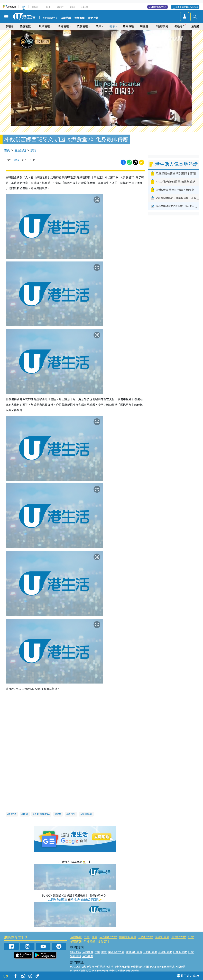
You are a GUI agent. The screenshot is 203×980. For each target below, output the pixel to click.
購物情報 (63, 26)
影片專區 (128, 26)
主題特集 (197, 26)
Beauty (60, 7)
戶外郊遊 (89, 942)
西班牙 (72, 814)
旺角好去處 (179, 937)
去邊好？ (180, 26)
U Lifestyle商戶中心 (158, 7)
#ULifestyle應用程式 (162, 967)
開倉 (95, 937)
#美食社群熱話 (96, 967)
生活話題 (20, 150)
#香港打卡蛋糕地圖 (118, 967)
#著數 (121, 971)
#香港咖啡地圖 (140, 967)
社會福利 (103, 942)
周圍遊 (144, 26)
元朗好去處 (146, 937)
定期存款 (93, 18)
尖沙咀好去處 (108, 937)
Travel (35, 7)
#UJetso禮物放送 (81, 971)
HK (24, 7)
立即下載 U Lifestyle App (187, 7)
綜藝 (59, 814)
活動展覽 (76, 937)
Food (47, 7)
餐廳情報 (76, 942)
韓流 (25, 814)
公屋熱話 (66, 18)
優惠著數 (25, 26)
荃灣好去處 (162, 937)
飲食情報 (82, 26)
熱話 (33, 150)
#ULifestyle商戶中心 (104, 971)
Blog (72, 7)
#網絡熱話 (132, 971)
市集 (87, 937)
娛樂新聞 (79, 18)
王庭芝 (16, 160)
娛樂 (99, 26)
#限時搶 (181, 967)
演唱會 (10, 26)
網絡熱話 (87, 814)
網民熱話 (76, 952)
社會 (112, 26)
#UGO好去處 (78, 967)
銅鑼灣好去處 (128, 937)
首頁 (7, 150)
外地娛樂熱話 (42, 814)
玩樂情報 (44, 26)
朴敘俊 (12, 814)
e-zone (85, 7)
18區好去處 (161, 26)
